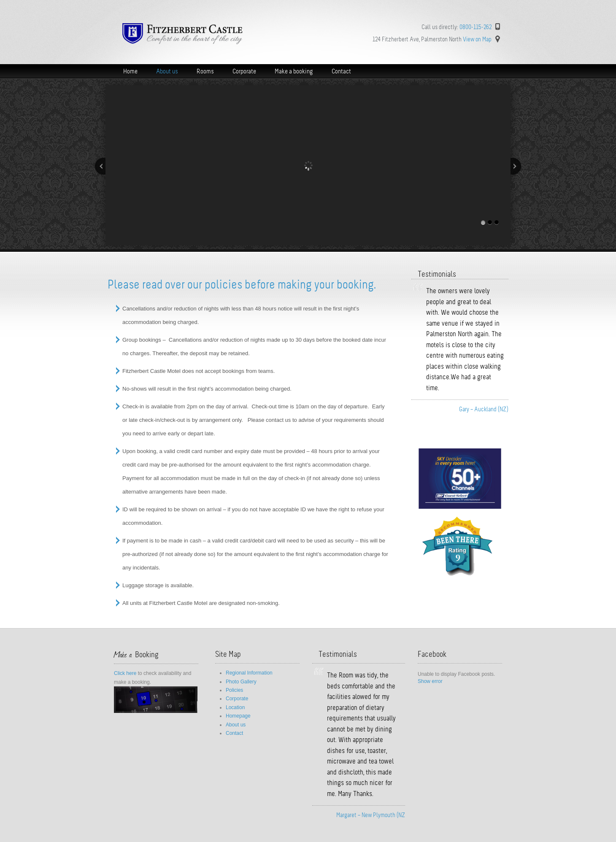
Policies (234, 690)
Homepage (238, 716)
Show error (430, 681)
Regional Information (249, 673)
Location (235, 707)
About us (236, 725)
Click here (125, 673)
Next (516, 166)
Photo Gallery (241, 682)
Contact (234, 733)
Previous (100, 166)
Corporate (237, 699)
